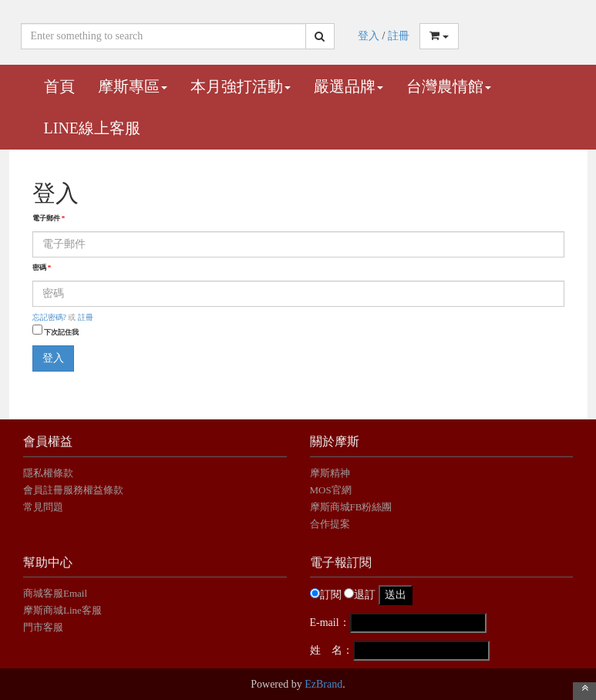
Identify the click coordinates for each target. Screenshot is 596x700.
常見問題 (43, 507)
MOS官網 (331, 490)
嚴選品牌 (349, 86)
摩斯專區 (133, 86)
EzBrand (323, 684)
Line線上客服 (93, 128)
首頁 (59, 86)
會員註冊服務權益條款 (73, 490)
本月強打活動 (241, 86)
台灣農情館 (449, 86)
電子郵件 (49, 218)
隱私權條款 (48, 473)
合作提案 (330, 524)
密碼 (42, 268)
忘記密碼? (49, 317)
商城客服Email (56, 593)
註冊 (399, 36)
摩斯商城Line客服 (62, 610)
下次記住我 (61, 332)
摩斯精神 (330, 473)
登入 (369, 36)
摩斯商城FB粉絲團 (351, 507)
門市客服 (43, 627)
